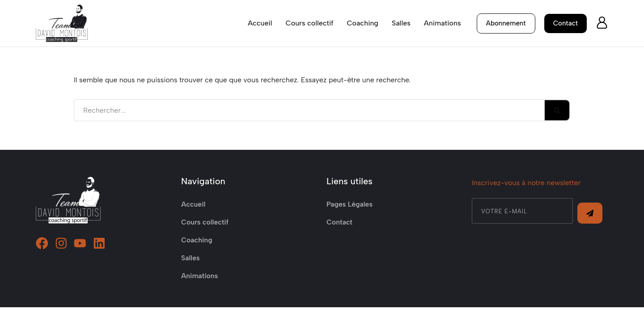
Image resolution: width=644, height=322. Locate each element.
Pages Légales (350, 219)
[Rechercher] (309, 110)
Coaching (362, 23)
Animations (442, 23)
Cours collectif (309, 23)
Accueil (260, 23)
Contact (340, 237)
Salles (401, 23)
